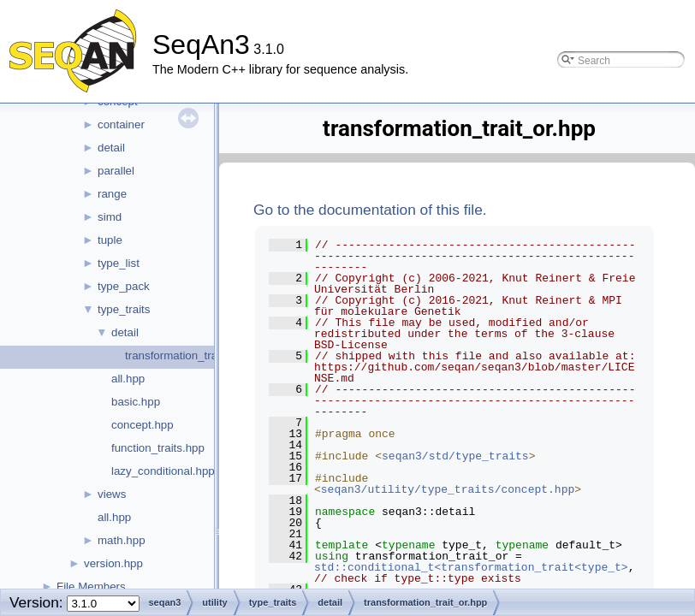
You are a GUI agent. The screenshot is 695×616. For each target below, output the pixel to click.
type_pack (124, 286)
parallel (116, 171)
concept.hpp (143, 425)
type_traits (124, 309)
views (112, 494)
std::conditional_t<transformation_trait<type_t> (471, 567)
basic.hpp (136, 402)
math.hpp (122, 540)
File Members (91, 586)
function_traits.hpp (158, 448)
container (121, 124)
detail (111, 148)
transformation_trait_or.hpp (193, 355)
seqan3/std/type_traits (455, 456)
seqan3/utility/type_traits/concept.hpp (448, 489)
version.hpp (113, 563)
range (112, 194)
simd (110, 217)
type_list (119, 263)
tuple (110, 240)
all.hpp (128, 379)
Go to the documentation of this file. (370, 210)
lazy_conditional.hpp (163, 471)
